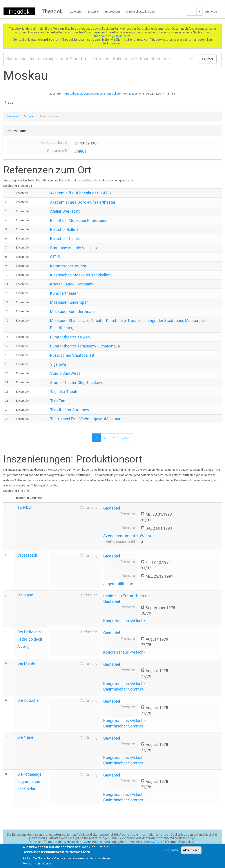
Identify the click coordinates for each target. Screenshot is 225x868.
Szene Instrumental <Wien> (128, 536)
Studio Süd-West (65, 373)
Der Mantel (27, 663)
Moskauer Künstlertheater (73, 312)
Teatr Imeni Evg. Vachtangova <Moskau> (86, 419)
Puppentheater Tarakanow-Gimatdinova (85, 346)
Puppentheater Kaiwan (70, 337)
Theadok (52, 11)
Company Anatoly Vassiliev (74, 248)
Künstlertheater (64, 293)
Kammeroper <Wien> (69, 266)
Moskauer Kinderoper (69, 302)
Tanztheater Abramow (70, 410)
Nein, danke (171, 852)
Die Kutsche (28, 700)
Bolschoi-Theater (65, 238)
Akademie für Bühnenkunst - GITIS (81, 193)
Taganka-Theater (65, 392)
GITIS (55, 257)
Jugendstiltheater (119, 584)
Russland (13, 116)
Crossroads (28, 555)
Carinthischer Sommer (123, 689)
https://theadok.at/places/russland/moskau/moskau (97, 94)
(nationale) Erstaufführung (127, 596)
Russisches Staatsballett (72, 355)
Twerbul (24, 507)
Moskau (29, 116)
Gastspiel (112, 508)
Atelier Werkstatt (65, 211)
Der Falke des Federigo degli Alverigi (30, 639)
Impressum (112, 12)
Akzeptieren (191, 852)
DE (191, 11)
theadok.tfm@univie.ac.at (113, 36)
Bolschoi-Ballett (64, 229)
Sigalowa (58, 364)
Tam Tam (58, 401)
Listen (93, 12)
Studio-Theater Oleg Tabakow (76, 383)
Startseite (75, 12)
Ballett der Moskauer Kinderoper (78, 220)
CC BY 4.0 (158, 842)
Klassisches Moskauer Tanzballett (80, 275)
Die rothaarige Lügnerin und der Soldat (29, 781)
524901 (80, 151)
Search (207, 59)
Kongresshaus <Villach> (124, 621)
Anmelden (212, 12)
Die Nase (25, 595)
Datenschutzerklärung (141, 12)
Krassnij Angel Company (72, 284)
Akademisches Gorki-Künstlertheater (83, 202)
